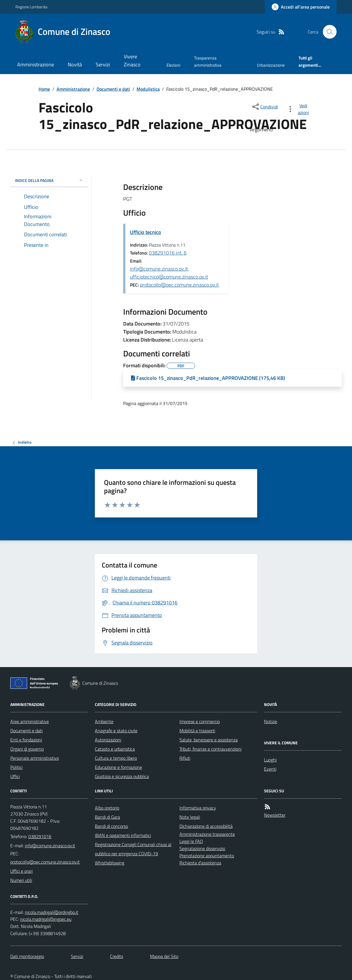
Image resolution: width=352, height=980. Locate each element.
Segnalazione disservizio (202, 848)
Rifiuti (185, 758)
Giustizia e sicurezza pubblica (122, 776)
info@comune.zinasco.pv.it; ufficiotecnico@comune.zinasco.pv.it (169, 273)
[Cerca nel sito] (327, 32)
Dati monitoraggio (27, 956)
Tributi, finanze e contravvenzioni (210, 749)
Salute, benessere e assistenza (209, 740)
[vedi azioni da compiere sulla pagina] (299, 109)
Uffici (15, 776)
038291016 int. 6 (168, 253)
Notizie (271, 721)
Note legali (190, 817)
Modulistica (148, 89)
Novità (75, 65)
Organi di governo (27, 749)
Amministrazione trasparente (207, 834)
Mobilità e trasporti (197, 731)
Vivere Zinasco (132, 60)
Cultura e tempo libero (116, 758)
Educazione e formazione (118, 767)
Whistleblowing (110, 863)
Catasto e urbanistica (115, 749)
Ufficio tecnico (146, 232)
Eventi (270, 769)
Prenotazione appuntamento (207, 856)
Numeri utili (21, 880)
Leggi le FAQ (191, 841)
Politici (16, 767)
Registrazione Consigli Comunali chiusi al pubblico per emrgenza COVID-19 (133, 849)
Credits (117, 956)
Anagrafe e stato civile (116, 731)
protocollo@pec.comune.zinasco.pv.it (179, 285)
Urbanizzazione (271, 65)
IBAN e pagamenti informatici (123, 835)
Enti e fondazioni (26, 740)
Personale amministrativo (35, 758)
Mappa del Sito (164, 956)
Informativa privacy (198, 808)
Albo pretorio (107, 808)
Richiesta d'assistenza (200, 863)
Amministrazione (36, 65)
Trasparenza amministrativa (208, 61)
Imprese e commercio (200, 721)
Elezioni (173, 65)
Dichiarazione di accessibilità (206, 826)
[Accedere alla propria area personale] (301, 7)
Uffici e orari (21, 871)
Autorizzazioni (108, 740)
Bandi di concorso (111, 826)
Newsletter (275, 815)
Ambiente (104, 721)
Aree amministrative (30, 721)
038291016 (40, 836)
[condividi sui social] (265, 107)
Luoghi (270, 760)
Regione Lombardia (31, 7)
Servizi (103, 65)
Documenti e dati (113, 89)
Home (44, 89)
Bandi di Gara (107, 817)
